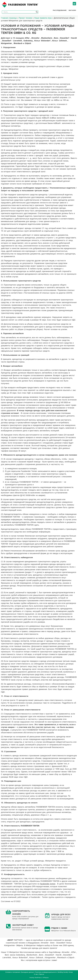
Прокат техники (26, 18)
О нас (36, 974)
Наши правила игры (43, 18)
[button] (74, 4)
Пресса (42, 974)
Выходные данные (28, 972)
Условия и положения (13, 972)
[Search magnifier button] (37, 12)
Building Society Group (65, 972)
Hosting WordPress (35, 978)
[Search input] (19, 12)
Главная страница (9, 18)
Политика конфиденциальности (46, 972)
